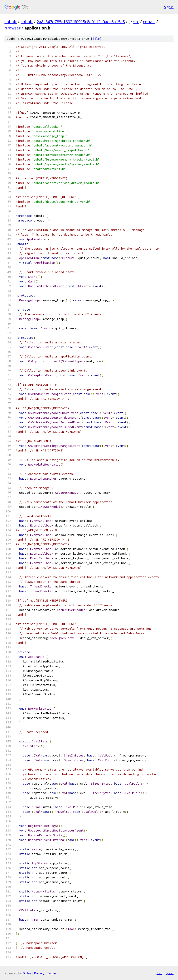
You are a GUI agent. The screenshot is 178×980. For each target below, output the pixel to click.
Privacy (39, 973)
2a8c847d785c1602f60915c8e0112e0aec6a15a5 (81, 22)
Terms (52, 973)
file (96, 39)
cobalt (11, 22)
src (136, 22)
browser (13, 28)
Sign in (169, 7)
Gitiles (27, 973)
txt (159, 973)
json (170, 973)
